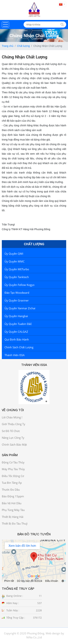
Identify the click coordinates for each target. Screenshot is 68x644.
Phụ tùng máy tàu (13, 510)
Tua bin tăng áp (12, 483)
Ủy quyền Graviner (17, 300)
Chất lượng (23, 46)
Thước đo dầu (11, 490)
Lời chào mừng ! (12, 417)
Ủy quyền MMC (15, 261)
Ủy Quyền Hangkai (16, 316)
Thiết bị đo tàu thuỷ (15, 523)
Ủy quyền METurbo (17, 269)
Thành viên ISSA (15, 355)
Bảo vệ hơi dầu (12, 503)
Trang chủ (8, 46)
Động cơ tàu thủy (13, 462)
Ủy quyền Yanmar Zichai (20, 308)
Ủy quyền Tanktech (17, 277)
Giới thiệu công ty (14, 424)
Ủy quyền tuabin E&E (18, 324)
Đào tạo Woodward (17, 293)
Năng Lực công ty (13, 438)
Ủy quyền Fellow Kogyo (19, 285)
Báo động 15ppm (13, 496)
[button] (5, 25)
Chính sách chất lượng (19, 347)
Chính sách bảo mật (14, 445)
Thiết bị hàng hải (13, 517)
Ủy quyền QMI (14, 254)
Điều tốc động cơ (13, 476)
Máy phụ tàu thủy (13, 469)
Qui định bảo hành (17, 339)
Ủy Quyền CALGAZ (16, 332)
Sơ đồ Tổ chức (11, 431)
